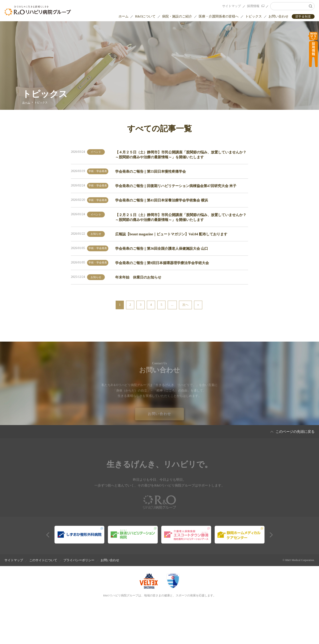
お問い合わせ (278, 16)
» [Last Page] (198, 305)
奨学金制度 (303, 16)
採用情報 (253, 6)
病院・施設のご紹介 (177, 16)
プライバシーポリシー (79, 560)
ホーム (124, 16)
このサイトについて (43, 560)
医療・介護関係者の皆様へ (219, 16)
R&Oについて (145, 16)
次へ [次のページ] (185, 305)
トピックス (254, 16)
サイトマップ (231, 6)
